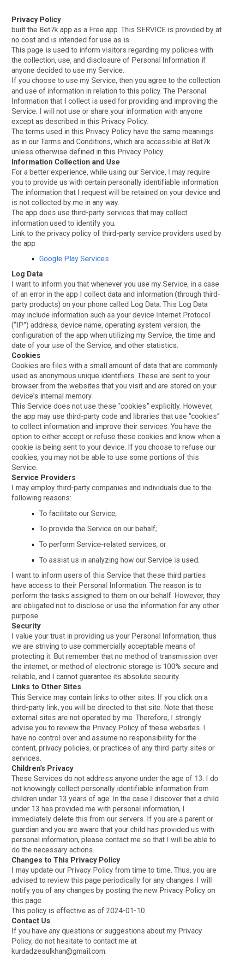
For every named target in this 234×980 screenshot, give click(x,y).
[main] (117, 490)
